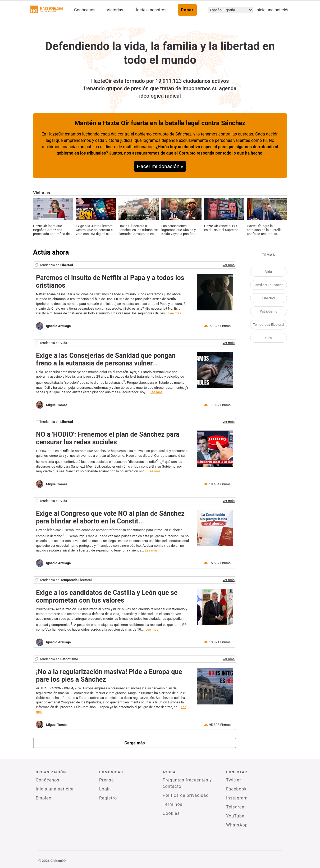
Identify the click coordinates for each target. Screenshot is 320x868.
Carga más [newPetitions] (134, 743)
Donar (187, 10)
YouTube (235, 816)
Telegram (236, 807)
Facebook (236, 789)
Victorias (115, 10)
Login (105, 789)
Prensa (107, 780)
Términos (173, 804)
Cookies (171, 813)
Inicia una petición (273, 10)
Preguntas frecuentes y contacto (187, 783)
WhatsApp (237, 825)
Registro (108, 798)
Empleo (44, 798)
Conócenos (85, 10)
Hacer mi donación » (160, 166)
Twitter (234, 780)
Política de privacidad (186, 795)
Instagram (237, 798)
